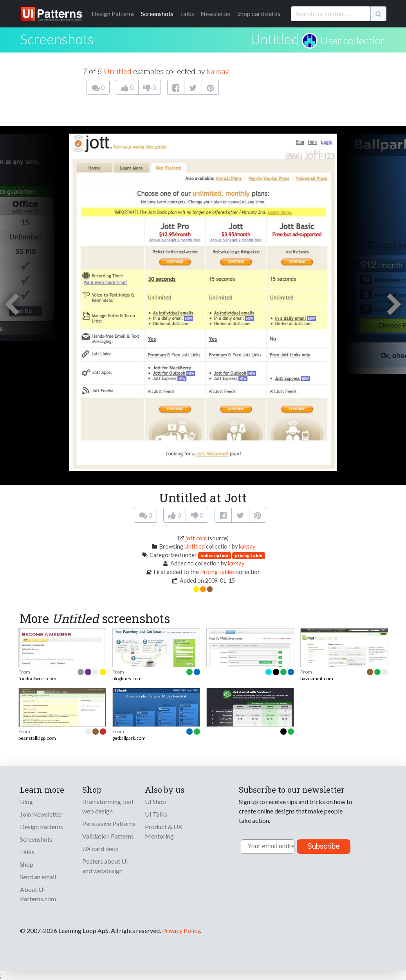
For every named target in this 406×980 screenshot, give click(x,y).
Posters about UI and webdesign (105, 866)
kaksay (218, 71)
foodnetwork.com (37, 678)
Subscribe (324, 846)
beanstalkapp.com (37, 738)
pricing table (249, 555)
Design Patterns (42, 827)
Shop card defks (259, 14)
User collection (353, 40)
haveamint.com (317, 678)
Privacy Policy (181, 930)
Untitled (275, 39)
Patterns (113, 14)
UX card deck (100, 849)
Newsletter (216, 14)
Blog (26, 802)
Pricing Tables (217, 572)
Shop (27, 864)
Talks (187, 14)
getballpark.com (129, 738)
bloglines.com (127, 678)
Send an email (38, 877)
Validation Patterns (108, 836)
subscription (215, 555)
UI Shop (155, 802)
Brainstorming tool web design (108, 806)
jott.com (196, 538)
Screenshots (157, 14)
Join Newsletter (41, 814)
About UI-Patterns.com (38, 894)
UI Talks (156, 814)
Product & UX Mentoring (163, 831)
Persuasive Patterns (109, 823)
